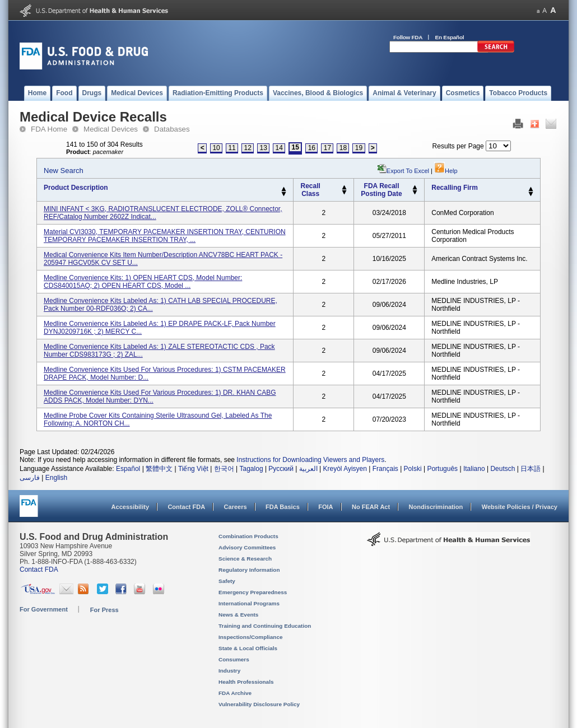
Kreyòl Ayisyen (345, 469)
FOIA (325, 507)
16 (312, 148)
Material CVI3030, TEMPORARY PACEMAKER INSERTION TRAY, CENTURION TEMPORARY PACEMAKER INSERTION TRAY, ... (165, 236)
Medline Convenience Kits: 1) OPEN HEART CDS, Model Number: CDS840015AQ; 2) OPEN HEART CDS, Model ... (143, 282)
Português (442, 469)
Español (128, 469)
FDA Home (49, 129)
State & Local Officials (248, 648)
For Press (104, 610)
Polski (413, 469)
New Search (64, 171)
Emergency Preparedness (253, 592)
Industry (229, 671)
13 (264, 148)
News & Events (238, 615)
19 (359, 148)
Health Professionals (246, 682)
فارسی (30, 478)
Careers (236, 507)
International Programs (249, 603)
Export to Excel (408, 171)
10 (216, 148)
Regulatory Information (249, 570)
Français (385, 469)
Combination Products (248, 536)
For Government (44, 609)
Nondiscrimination (436, 507)
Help (446, 171)
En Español (450, 37)
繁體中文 (159, 469)
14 (279, 148)
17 (327, 148)
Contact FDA (186, 507)
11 (232, 148)
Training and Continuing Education (265, 626)
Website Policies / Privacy (520, 507)
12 (247, 148)
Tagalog (252, 469)
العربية (308, 469)
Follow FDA (408, 37)
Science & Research (245, 559)
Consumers (234, 659)
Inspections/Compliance (251, 637)
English (56, 478)
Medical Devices (111, 129)
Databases (172, 129)
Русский (281, 469)
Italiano (474, 469)
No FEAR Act (371, 507)
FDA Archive (235, 693)
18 (343, 148)
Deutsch (502, 469)
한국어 (224, 469)
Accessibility (130, 507)
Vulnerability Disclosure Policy (259, 704)
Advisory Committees (247, 547)
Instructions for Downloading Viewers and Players (310, 460)
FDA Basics (283, 507)
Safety (227, 581)
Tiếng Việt (193, 469)
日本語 (531, 469)
